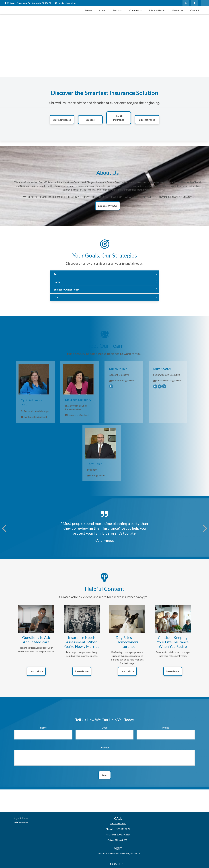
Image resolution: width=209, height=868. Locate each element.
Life (56, 297)
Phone (166, 728)
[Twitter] (164, 386)
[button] (89, 10)
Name (43, 728)
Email (104, 728)
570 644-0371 (123, 829)
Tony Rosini (95, 464)
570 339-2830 (124, 835)
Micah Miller (118, 369)
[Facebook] (194, 3)
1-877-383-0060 (118, 823)
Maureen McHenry (78, 400)
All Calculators (21, 822)
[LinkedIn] (186, 3)
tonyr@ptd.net (98, 475)
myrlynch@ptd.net (66, 3)
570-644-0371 (122, 840)
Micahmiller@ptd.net (123, 380)
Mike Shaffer (162, 369)
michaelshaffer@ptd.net (169, 380)
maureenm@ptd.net (78, 415)
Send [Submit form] (105, 775)
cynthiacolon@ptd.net (35, 417)
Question (105, 747)
